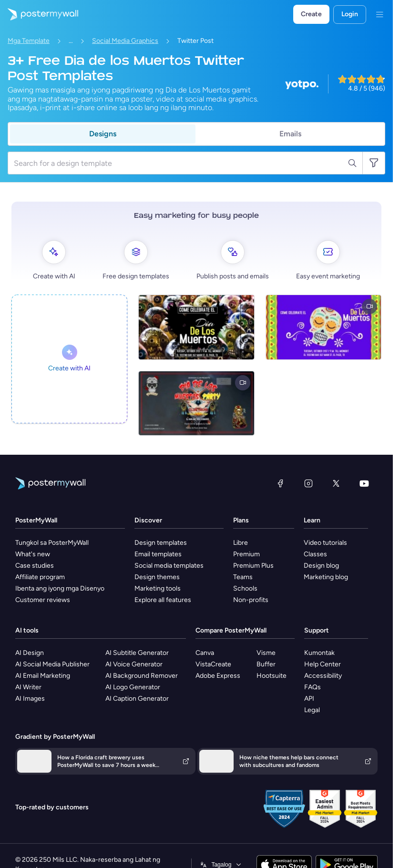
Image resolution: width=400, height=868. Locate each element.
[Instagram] (308, 483)
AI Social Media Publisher (52, 664)
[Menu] (379, 14)
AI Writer (28, 687)
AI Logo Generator (133, 687)
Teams (243, 577)
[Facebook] (280, 483)
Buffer (266, 664)
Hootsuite (272, 676)
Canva (205, 653)
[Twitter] (336, 483)
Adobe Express (218, 676)
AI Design (30, 653)
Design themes (157, 577)
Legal (312, 710)
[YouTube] (364, 483)
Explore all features (163, 600)
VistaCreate (213, 664)
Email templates (158, 554)
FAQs (313, 687)
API (309, 699)
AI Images (30, 699)
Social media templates (169, 566)
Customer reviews (43, 600)
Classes (315, 554)
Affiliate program (40, 577)
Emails (290, 134)
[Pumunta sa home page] (39, 14)
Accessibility (323, 676)
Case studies (35, 566)
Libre (241, 543)
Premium (246, 554)
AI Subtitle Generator (137, 653)
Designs (103, 134)
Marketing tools (158, 588)
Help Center (323, 664)
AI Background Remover (142, 676)
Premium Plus (253, 566)
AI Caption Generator (137, 699)
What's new (33, 554)
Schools (245, 588)
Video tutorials (325, 543)
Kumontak (319, 653)
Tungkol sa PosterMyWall (52, 543)
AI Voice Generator (134, 664)
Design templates (161, 543)
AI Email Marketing (43, 676)
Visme (266, 653)
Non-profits (251, 600)
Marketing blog (326, 577)
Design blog (321, 566)
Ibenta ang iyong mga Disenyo (60, 588)
